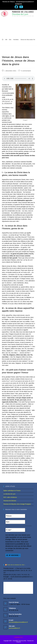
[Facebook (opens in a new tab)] (16, 7)
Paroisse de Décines (10, 501)
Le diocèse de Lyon (9, 494)
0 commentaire (26, 71)
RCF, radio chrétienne (10, 497)
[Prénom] (15, 516)
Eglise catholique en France (12, 491)
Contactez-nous (18, 637)
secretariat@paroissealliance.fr (18, 622)
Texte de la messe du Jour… (16, 565)
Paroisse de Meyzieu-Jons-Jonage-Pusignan (17, 504)
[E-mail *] (15, 530)
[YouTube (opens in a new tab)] (21, 7)
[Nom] (15, 522)
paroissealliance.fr (14, 628)
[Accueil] (3, 40)
